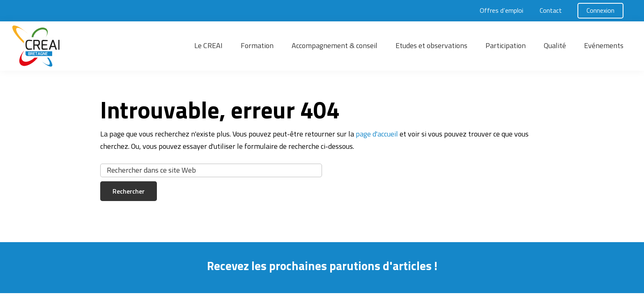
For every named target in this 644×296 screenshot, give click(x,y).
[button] (74, 46)
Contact (551, 10)
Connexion (600, 10)
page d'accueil (377, 134)
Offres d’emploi (501, 10)
